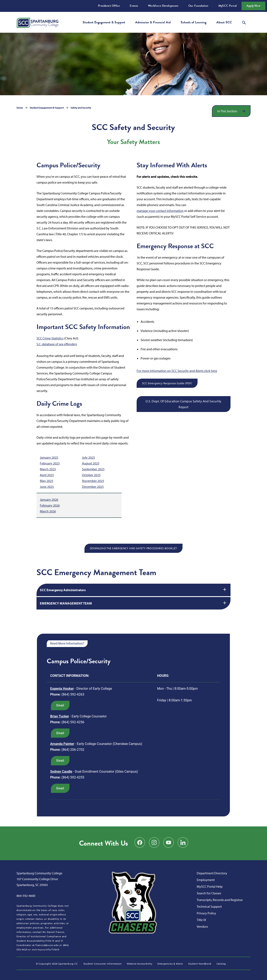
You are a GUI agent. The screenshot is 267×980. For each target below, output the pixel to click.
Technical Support (209, 906)
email (60, 705)
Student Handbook (200, 964)
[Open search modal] (244, 22)
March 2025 (48, 469)
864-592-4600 (26, 896)
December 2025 (93, 487)
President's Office (109, 6)
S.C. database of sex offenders (57, 344)
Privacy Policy (206, 913)
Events (134, 6)
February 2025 (50, 463)
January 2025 (49, 457)
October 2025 (91, 475)
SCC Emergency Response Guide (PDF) (167, 383)
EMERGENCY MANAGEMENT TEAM (133, 603)
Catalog (221, 964)
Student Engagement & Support (104, 22)
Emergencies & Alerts (170, 964)
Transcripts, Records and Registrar (220, 900)
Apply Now (253, 6)
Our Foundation (198, 6)
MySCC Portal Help (210, 886)
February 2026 (50, 505)
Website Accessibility (140, 964)
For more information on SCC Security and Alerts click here (177, 371)
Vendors (202, 926)
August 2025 (91, 463)
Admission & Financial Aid (153, 22)
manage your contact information (160, 211)
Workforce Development (163, 6)
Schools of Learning (193, 22)
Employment (206, 880)
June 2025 (47, 487)
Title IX (201, 920)
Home (20, 108)
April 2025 (47, 475)
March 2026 (48, 511)
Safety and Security (81, 108)
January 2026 (49, 499)
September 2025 (93, 469)
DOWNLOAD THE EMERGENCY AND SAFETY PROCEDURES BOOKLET (133, 548)
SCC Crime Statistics (50, 338)
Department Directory (212, 873)
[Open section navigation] (231, 111)
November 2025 (93, 481)
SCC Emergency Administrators (133, 590)
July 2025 (88, 457)
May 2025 (47, 481)
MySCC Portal (228, 6)
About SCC (224, 22)
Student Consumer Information (103, 964)
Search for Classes (209, 893)
